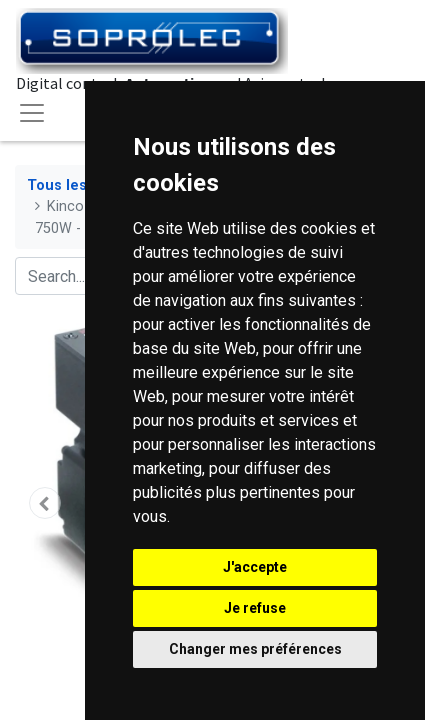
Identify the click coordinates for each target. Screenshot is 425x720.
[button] (44, 503)
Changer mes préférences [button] (255, 649)
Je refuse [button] (255, 608)
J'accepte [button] (255, 567)
